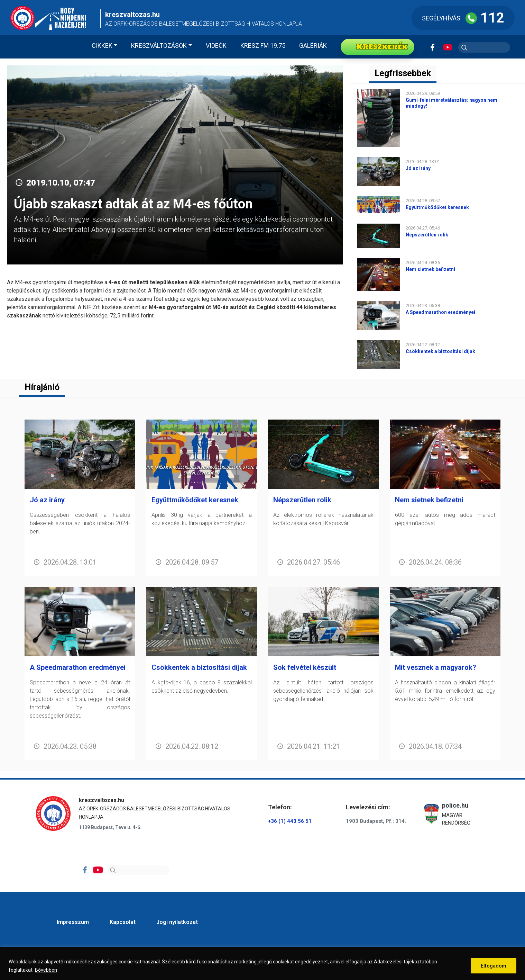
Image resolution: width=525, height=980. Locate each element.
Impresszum (73, 922)
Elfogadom (494, 966)
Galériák (313, 46)
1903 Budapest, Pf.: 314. (376, 821)
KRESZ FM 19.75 (263, 46)
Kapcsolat (123, 922)
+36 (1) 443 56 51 (290, 821)
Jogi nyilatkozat (177, 922)
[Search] (138, 870)
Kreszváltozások (159, 46)
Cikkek (102, 46)
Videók (216, 46)
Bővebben (46, 970)
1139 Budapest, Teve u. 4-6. (110, 827)
